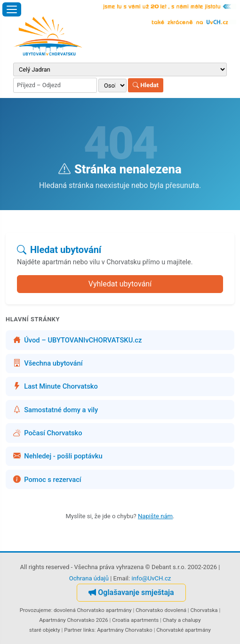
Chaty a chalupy (182, 620)
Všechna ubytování (48, 363)
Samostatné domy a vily (56, 410)
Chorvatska (204, 610)
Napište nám (155, 516)
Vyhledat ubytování (120, 284)
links (89, 630)
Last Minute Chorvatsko (56, 386)
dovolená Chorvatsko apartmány (93, 610)
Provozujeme (36, 610)
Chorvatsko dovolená (161, 610)
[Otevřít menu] (12, 9)
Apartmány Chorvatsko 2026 (73, 620)
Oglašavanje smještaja (131, 592)
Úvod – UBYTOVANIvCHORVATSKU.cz (77, 340)
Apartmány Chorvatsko (125, 630)
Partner (73, 630)
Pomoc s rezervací (47, 480)
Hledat (146, 85)
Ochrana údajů (89, 578)
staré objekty (45, 630)
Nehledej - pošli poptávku (58, 456)
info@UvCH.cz (151, 578)
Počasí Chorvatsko (48, 433)
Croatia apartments (135, 620)
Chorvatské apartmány (184, 630)
